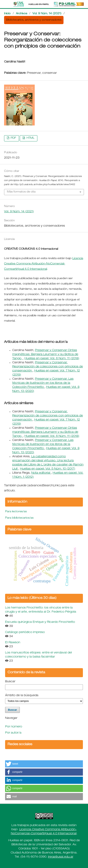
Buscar (10, 682)
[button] (44, 764)
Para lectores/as (16, 512)
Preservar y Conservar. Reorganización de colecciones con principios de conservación (48, 367)
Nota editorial (41, 473)
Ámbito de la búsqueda (22, 696)
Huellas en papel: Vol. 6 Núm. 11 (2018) (52, 359)
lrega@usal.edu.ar (61, 857)
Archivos (22, 14)
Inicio (7, 14)
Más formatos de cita (21, 192)
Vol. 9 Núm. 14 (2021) (47, 14)
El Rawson (13, 643)
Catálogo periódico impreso (25, 632)
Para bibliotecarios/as (19, 518)
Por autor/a (13, 733)
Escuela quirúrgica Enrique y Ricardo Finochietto (40, 622)
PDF (13, 138)
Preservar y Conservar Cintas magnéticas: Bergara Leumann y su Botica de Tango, (45, 355)
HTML (30, 138)
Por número (14, 727)
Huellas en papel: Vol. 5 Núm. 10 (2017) (48, 469)
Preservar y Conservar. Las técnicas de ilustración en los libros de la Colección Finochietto (43, 383)
